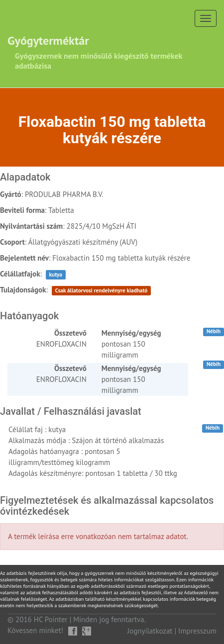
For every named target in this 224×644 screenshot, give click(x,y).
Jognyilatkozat (150, 631)
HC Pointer (51, 619)
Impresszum (197, 631)
